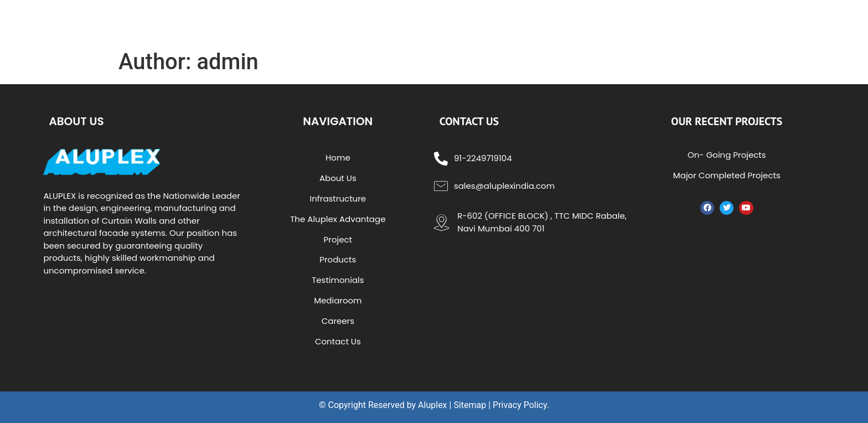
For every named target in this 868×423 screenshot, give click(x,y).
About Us (338, 178)
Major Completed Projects (727, 175)
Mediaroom (338, 300)
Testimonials (338, 280)
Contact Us (338, 341)
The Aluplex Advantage (338, 219)
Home (338, 158)
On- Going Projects (727, 155)
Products (338, 259)
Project (338, 239)
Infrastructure (338, 198)
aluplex (154, 22)
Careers (338, 321)
